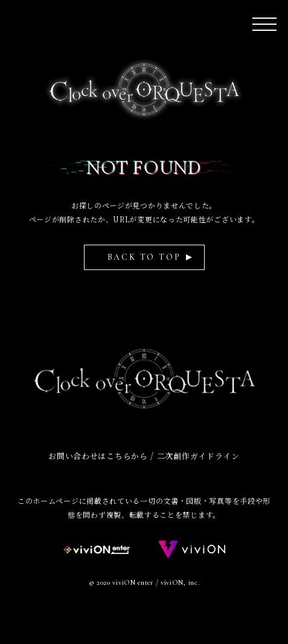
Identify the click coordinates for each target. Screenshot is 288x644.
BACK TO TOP (144, 257)
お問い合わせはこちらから (98, 456)
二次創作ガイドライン (198, 456)
